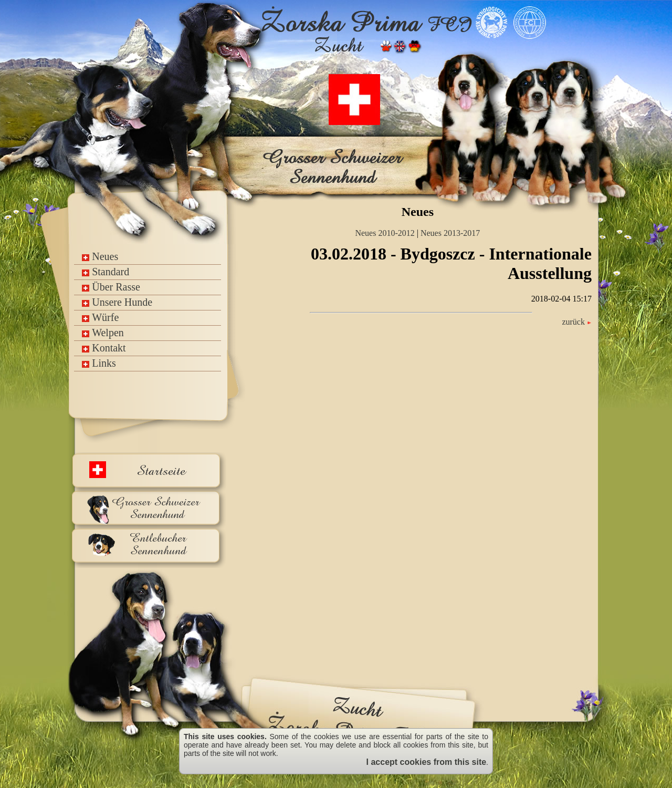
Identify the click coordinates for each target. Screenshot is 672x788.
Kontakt (104, 348)
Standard (106, 272)
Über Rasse (111, 287)
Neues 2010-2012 (385, 233)
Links (99, 363)
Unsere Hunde (117, 302)
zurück (577, 322)
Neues (100, 256)
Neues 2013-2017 (450, 233)
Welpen (103, 333)
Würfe (100, 317)
